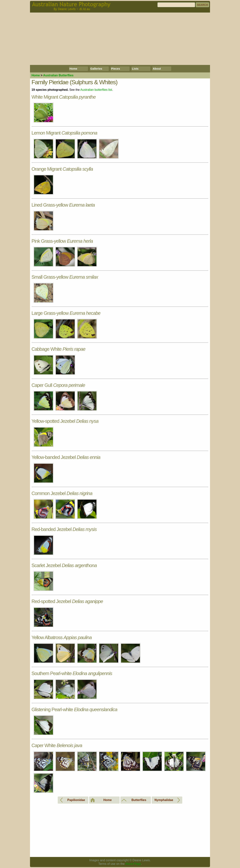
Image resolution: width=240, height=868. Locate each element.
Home (73, 69)
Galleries (96, 69)
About (157, 69)
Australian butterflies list (96, 90)
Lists (135, 69)
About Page (133, 864)
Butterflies (58, 75)
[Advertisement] (120, 39)
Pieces (116, 69)
